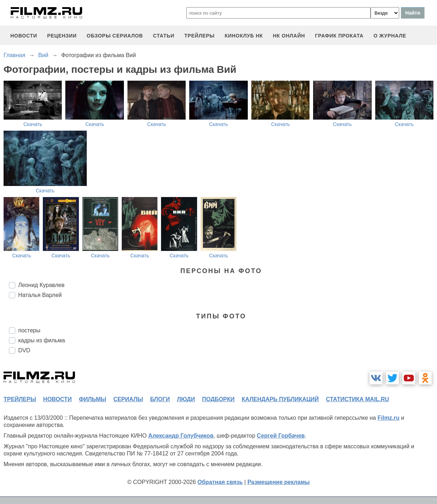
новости (24, 36)
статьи (164, 36)
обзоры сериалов (115, 36)
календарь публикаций (280, 399)
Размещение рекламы (279, 482)
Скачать (33, 124)
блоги (160, 399)
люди (186, 399)
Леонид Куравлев (41, 285)
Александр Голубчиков (181, 436)
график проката (339, 36)
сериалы (128, 399)
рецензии (62, 36)
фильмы (92, 399)
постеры (29, 330)
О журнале (390, 36)
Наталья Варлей (40, 295)
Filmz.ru (388, 418)
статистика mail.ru (358, 399)
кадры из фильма (42, 340)
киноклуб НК (244, 36)
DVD (24, 350)
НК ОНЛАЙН (289, 36)
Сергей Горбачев (281, 436)
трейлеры (199, 36)
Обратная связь (220, 482)
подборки (218, 399)
